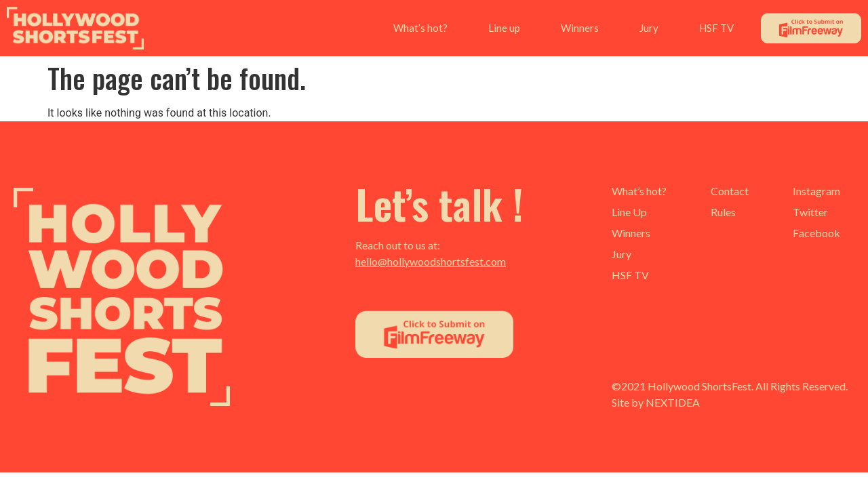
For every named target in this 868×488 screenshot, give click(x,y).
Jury (649, 28)
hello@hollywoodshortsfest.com (431, 261)
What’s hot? (420, 28)
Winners (580, 28)
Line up (504, 28)
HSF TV (716, 28)
